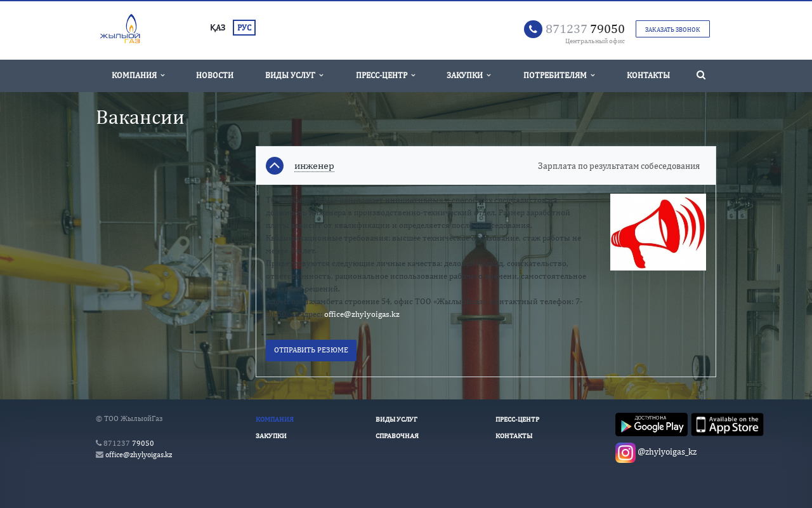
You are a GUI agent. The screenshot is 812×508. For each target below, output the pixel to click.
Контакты (648, 75)
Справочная (397, 436)
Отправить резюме (311, 350)
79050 (585, 28)
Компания (138, 75)
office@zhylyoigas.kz (362, 314)
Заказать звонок (673, 29)
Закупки (468, 75)
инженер (314, 166)
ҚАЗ (218, 28)
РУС (244, 28)
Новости (215, 75)
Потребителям (559, 75)
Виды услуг (294, 75)
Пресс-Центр (385, 75)
